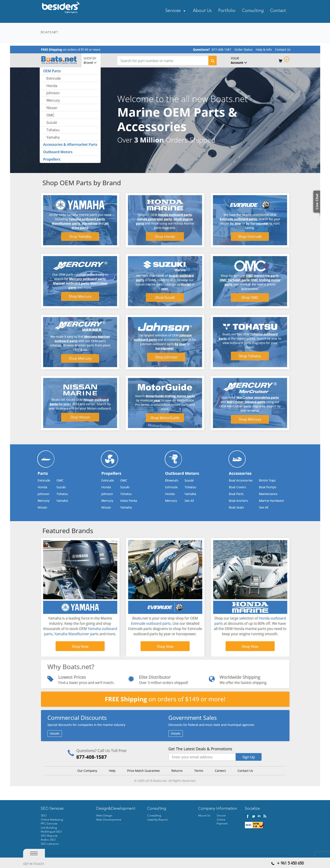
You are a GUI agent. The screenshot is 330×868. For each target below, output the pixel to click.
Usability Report (157, 820)
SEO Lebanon (50, 844)
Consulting (253, 11)
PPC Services (49, 824)
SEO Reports (49, 836)
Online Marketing (52, 820)
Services (173, 11)
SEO (44, 816)
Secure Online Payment (222, 820)
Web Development (109, 820)
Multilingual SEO (51, 832)
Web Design (104, 816)
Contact (278, 11)
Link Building (49, 828)
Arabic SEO (48, 840)
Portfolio (227, 11)
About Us (202, 11)
